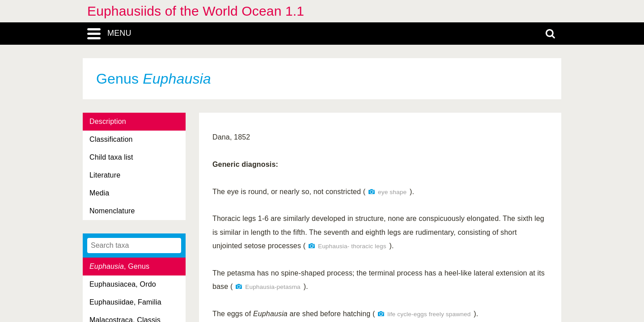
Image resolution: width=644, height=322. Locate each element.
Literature (105, 175)
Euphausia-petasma (273, 287)
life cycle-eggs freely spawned (429, 314)
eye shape (392, 192)
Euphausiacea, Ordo (123, 284)
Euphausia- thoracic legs (352, 246)
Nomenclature (112, 211)
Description (108, 121)
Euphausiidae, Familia (125, 302)
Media (99, 193)
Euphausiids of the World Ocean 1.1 (196, 11)
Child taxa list (111, 157)
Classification (111, 139)
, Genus (119, 266)
